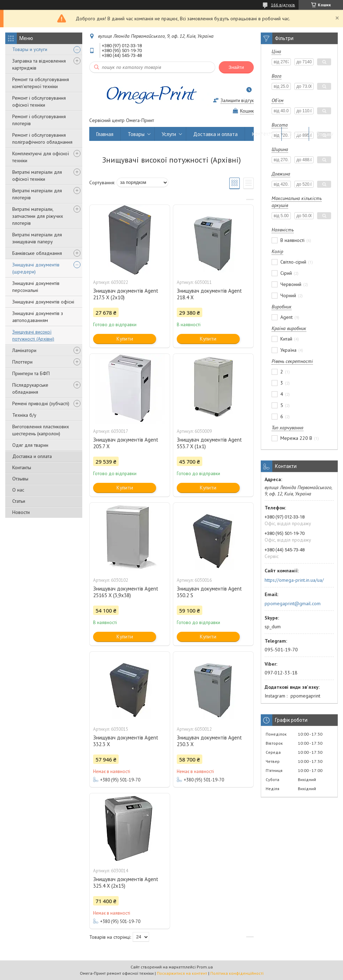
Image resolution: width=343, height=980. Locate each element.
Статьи (19, 501)
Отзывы (20, 479)
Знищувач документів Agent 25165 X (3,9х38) (126, 592)
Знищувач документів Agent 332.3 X (126, 741)
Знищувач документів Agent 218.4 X (209, 294)
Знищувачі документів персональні (36, 287)
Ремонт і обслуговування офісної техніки (39, 101)
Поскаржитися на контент (182, 973)
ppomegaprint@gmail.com (293, 603)
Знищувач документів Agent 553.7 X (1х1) (209, 443)
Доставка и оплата (32, 456)
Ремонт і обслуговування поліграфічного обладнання (42, 138)
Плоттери (22, 362)
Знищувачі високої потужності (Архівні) (33, 335)
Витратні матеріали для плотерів (37, 194)
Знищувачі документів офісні (43, 302)
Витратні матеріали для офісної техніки (37, 176)
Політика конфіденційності (237, 973)
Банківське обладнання (37, 253)
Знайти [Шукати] (236, 67)
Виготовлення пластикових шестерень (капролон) (41, 430)
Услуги (169, 134)
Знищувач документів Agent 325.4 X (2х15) (126, 882)
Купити (125, 339)
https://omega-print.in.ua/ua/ (294, 580)
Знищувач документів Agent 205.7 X (126, 443)
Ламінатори (24, 350)
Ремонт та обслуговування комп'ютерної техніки (41, 83)
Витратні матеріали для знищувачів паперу (37, 238)
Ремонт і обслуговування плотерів (39, 120)
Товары (136, 134)
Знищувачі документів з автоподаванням (38, 317)
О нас (18, 490)
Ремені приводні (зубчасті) (41, 403)
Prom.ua (205, 967)
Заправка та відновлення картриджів (39, 64)
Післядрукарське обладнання (30, 388)
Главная (105, 134)
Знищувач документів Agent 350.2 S (209, 592)
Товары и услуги (30, 49)
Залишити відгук (237, 101)
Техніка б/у (24, 415)
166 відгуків (283, 5)
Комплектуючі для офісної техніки (41, 157)
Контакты (22, 467)
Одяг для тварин (30, 445)
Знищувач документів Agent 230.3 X (209, 741)
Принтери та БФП (31, 373)
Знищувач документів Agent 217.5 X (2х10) (126, 294)
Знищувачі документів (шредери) (36, 268)
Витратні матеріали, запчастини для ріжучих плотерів (38, 216)
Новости (21, 512)
